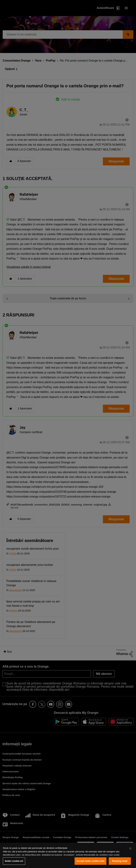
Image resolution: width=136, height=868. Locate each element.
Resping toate (120, 861)
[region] (68, 855)
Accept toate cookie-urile (90, 861)
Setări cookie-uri (14, 861)
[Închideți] (130, 848)
